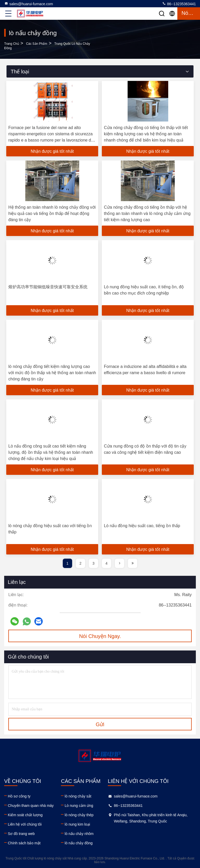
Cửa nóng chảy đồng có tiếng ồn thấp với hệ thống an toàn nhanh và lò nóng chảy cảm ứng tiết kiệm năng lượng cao (147, 213)
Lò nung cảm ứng (79, 806)
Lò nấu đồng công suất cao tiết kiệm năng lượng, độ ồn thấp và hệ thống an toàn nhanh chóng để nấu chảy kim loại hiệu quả (51, 452)
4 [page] (107, 563)
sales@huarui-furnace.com (29, 4)
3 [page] (93, 563)
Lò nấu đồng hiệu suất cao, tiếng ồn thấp (142, 526)
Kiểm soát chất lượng (25, 815)
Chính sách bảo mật (24, 843)
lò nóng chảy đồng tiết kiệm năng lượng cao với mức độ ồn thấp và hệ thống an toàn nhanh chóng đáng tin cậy (52, 373)
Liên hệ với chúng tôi (25, 824)
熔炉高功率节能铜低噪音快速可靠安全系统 (48, 287)
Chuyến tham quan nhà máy (31, 806)
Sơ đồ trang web (21, 834)
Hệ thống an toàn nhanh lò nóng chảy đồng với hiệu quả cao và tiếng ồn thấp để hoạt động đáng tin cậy (52, 213)
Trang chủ (12, 44)
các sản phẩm (37, 44)
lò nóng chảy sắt (78, 796)
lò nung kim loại (77, 824)
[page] (120, 563)
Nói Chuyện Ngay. (100, 636)
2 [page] (80, 563)
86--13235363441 (179, 4)
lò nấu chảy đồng (79, 843)
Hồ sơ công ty (19, 796)
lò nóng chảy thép (79, 815)
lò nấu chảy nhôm (79, 834)
